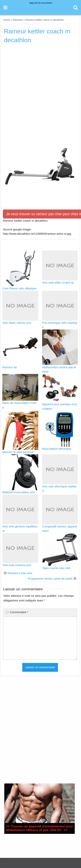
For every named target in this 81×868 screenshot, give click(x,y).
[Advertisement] (40, 90)
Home (7, 20)
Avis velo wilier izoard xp (58, 282)
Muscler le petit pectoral (18, 452)
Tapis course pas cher (56, 568)
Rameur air (10, 367)
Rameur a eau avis (20, 573)
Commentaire (19, 612)
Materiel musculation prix (19, 492)
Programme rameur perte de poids (50, 579)
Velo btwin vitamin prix (17, 323)
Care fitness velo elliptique (19, 288)
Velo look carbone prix (17, 565)
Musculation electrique (57, 449)
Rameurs (18, 20)
